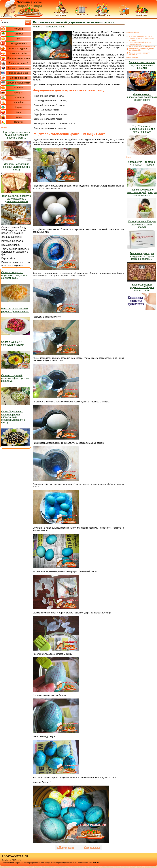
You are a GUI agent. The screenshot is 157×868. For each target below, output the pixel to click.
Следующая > (92, 847)
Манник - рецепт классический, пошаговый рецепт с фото (142, 97)
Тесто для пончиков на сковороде (142, 46)
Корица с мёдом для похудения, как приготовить (142, 50)
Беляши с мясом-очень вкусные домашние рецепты (142, 65)
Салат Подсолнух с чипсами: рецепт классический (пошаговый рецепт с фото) (13, 417)
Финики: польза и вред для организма (139, 54)
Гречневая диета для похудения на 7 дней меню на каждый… (142, 256)
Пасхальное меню (55, 27)
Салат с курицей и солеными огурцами (13, 343)
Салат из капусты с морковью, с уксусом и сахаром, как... (14, 275)
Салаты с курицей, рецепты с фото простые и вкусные (15, 378)
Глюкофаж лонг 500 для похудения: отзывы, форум (142, 224)
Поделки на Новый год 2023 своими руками (140, 43)
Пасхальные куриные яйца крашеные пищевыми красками (74, 22)
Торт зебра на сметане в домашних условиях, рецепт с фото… (16, 135)
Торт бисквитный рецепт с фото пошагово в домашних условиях (16, 199)
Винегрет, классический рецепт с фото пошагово (15, 310)
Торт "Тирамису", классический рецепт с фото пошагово (142, 129)
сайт (98, 863)
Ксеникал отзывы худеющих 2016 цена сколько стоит (142, 287)
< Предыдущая (66, 847)
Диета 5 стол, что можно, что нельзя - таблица (142, 163)
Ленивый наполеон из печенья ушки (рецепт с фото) (16, 167)
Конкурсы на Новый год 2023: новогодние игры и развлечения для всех (141, 38)
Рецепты (38, 27)
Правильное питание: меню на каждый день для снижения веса (142, 192)
